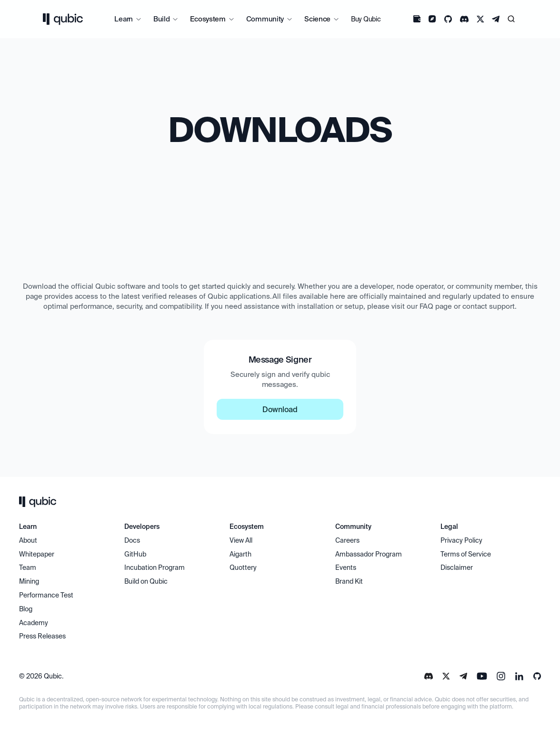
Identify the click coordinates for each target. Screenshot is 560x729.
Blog (26, 609)
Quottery (243, 567)
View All (241, 540)
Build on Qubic (146, 581)
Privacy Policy (461, 540)
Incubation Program (155, 567)
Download (280, 409)
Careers (347, 540)
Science (317, 19)
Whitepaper (37, 554)
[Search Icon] (511, 19)
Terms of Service (466, 554)
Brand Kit (349, 581)
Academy (34, 623)
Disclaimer (457, 567)
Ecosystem (208, 19)
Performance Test (46, 595)
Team (28, 567)
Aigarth (240, 554)
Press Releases (42, 636)
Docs (132, 540)
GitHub (135, 554)
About (29, 540)
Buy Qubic (366, 19)
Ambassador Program (369, 554)
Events (346, 567)
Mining (29, 581)
